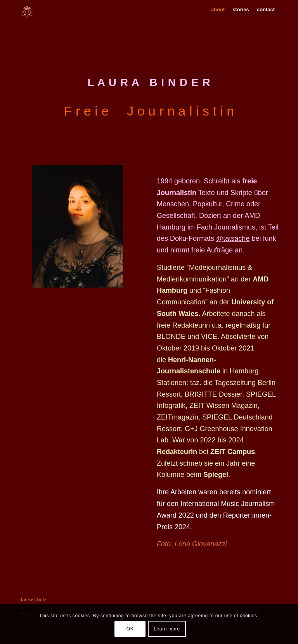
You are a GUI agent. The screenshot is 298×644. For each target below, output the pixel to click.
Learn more (167, 629)
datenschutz (33, 600)
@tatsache (233, 238)
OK (130, 629)
